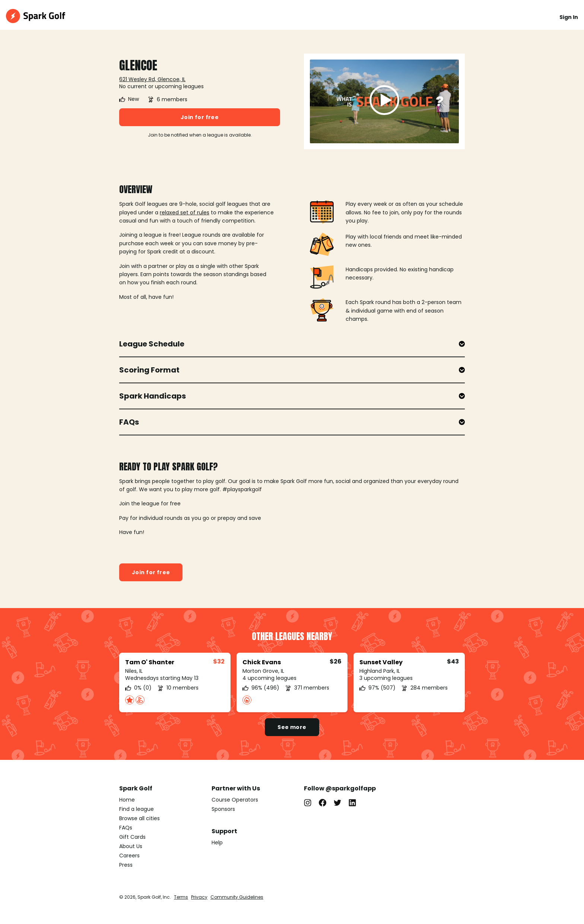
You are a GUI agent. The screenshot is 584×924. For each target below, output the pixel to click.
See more (292, 727)
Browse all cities (139, 818)
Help (217, 843)
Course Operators (235, 800)
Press (126, 865)
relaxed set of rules (185, 212)
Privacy (199, 897)
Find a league (137, 809)
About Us (131, 846)
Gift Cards (132, 837)
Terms (181, 897)
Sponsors (223, 809)
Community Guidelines (237, 897)
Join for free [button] (200, 117)
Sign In (569, 17)
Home (127, 800)
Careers (129, 856)
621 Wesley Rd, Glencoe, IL (152, 79)
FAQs (126, 828)
